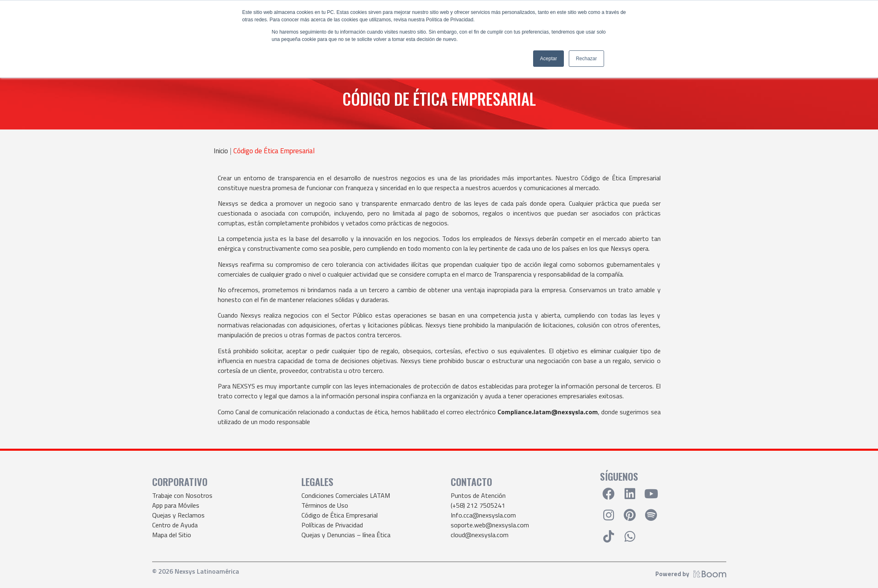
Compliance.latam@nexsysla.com (548, 412)
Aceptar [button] (548, 59)
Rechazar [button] (586, 59)
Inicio (221, 151)
